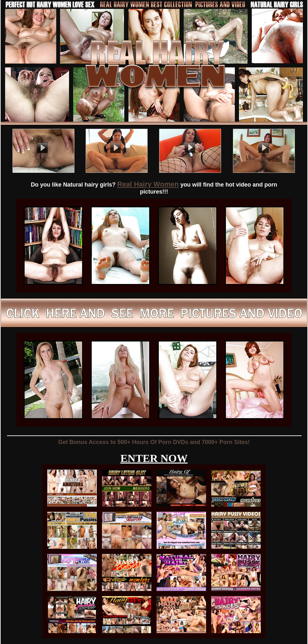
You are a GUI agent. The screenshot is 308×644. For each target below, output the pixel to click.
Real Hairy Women (148, 184)
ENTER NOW (154, 458)
